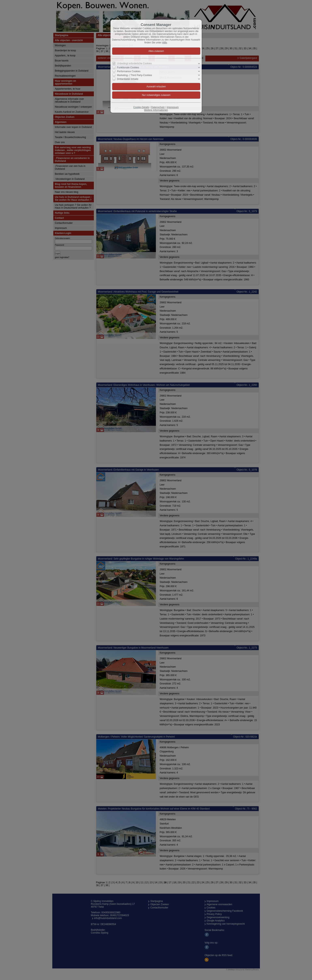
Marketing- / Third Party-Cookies (135, 75)
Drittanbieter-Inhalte (128, 79)
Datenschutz (158, 107)
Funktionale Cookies (128, 68)
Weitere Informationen (156, 110)
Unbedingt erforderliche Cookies (134, 63)
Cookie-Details (141, 107)
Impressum (173, 107)
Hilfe (165, 43)
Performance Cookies (129, 71)
